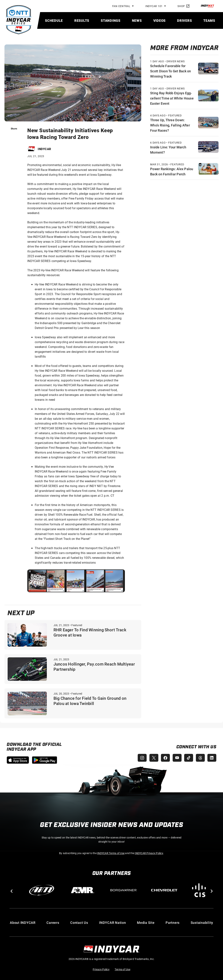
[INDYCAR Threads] (200, 758)
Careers (53, 923)
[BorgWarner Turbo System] (123, 890)
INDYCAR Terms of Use (111, 853)
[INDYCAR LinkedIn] (212, 758)
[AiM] (42, 890)
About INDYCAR (23, 923)
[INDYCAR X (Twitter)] (152, 758)
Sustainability (202, 923)
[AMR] (83, 890)
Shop (183, 6)
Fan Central (121, 6)
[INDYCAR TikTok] (188, 758)
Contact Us (79, 923)
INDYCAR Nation (113, 923)
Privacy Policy (101, 969)
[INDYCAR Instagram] (140, 758)
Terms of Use (122, 969)
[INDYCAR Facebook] (164, 758)
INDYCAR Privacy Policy (149, 853)
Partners (173, 923)
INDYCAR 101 (154, 6)
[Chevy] (164, 890)
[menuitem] (54, 20)
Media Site (146, 923)
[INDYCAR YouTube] (176, 758)
